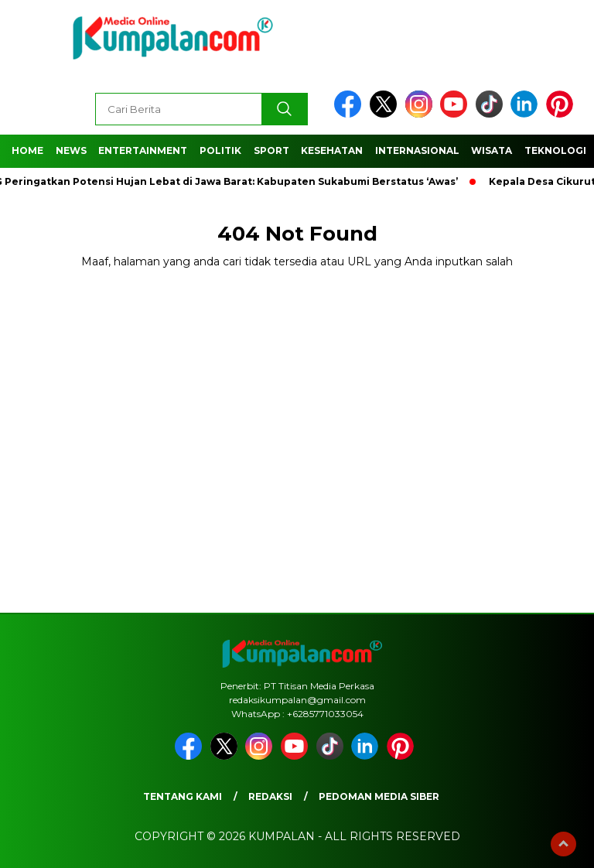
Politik (220, 150)
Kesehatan (332, 150)
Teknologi (555, 150)
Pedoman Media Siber (379, 796)
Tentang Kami (183, 796)
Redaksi (270, 796)
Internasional (417, 150)
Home (27, 150)
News (71, 150)
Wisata (492, 150)
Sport (271, 150)
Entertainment (143, 150)
